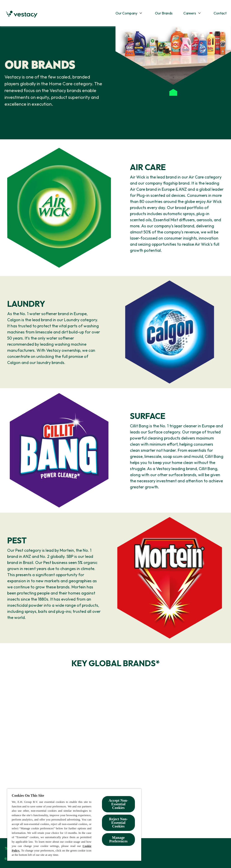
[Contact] (220, 13)
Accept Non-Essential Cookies (119, 804)
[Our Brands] (164, 13)
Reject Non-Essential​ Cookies (118, 823)
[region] (74, 825)
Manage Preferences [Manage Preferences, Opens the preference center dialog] (118, 839)
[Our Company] (126, 13)
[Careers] (190, 13)
